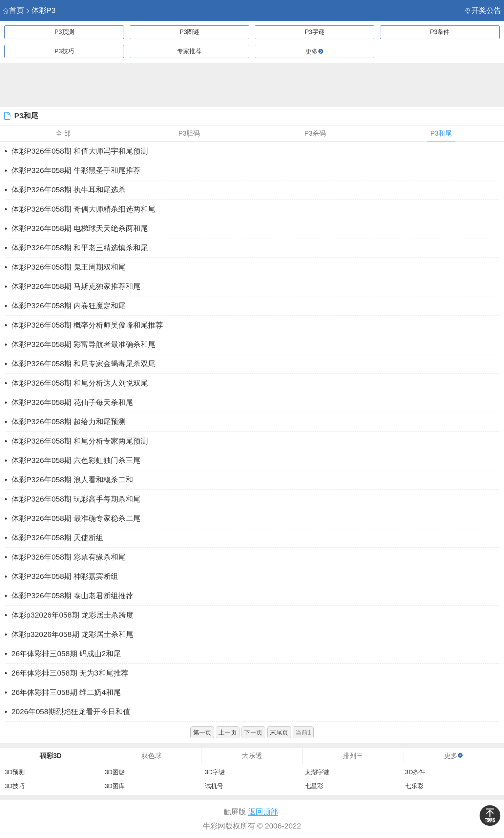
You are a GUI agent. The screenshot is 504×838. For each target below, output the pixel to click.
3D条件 (415, 772)
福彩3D (51, 756)
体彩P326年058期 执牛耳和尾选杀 (69, 190)
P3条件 (440, 32)
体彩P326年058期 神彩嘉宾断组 (65, 576)
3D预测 (14, 772)
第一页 (202, 733)
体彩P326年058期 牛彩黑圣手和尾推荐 (76, 170)
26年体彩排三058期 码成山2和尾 (66, 654)
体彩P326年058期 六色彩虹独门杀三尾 (76, 460)
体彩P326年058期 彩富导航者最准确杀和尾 (84, 344)
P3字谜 (315, 32)
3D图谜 (115, 772)
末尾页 (279, 733)
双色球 (151, 756)
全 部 (63, 133)
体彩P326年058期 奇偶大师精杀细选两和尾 (84, 209)
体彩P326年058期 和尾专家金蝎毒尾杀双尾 (84, 364)
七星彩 (314, 786)
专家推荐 (189, 51)
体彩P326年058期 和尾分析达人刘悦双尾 (80, 383)
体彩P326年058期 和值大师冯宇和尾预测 (80, 151)
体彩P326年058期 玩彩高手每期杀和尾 (76, 499)
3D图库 (115, 786)
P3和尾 (441, 133)
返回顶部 (263, 812)
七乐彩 (414, 786)
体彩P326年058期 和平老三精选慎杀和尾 (80, 248)
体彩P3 (40, 10)
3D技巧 (14, 786)
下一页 (253, 733)
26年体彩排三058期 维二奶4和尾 (66, 692)
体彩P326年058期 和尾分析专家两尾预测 (80, 441)
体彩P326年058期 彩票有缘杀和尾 (69, 557)
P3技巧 (64, 51)
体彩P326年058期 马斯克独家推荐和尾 (76, 286)
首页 (13, 10)
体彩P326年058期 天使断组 (58, 538)
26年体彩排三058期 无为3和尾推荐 (70, 673)
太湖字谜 (317, 772)
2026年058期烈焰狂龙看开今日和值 (71, 712)
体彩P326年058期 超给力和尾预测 (69, 422)
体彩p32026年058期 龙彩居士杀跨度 (72, 615)
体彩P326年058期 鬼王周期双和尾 (69, 267)
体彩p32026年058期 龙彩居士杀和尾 (72, 634)
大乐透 (252, 756)
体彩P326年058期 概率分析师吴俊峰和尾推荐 (87, 325)
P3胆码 (189, 133)
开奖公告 (483, 10)
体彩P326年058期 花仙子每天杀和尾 (72, 402)
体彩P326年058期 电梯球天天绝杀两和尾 (80, 228)
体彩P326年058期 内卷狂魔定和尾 (69, 306)
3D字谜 (215, 772)
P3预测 (64, 32)
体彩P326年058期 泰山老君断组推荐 (72, 596)
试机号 (214, 786)
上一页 (228, 733)
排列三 (353, 756)
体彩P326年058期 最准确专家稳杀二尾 (76, 518)
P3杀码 (315, 133)
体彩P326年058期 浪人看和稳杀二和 (72, 480)
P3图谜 (189, 32)
